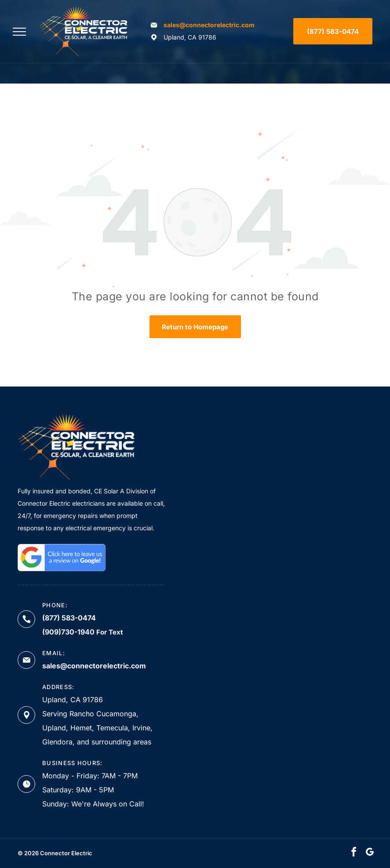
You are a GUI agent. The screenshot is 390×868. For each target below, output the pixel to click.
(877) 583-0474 (69, 618)
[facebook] (354, 853)
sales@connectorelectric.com (209, 25)
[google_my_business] (369, 853)
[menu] (19, 32)
